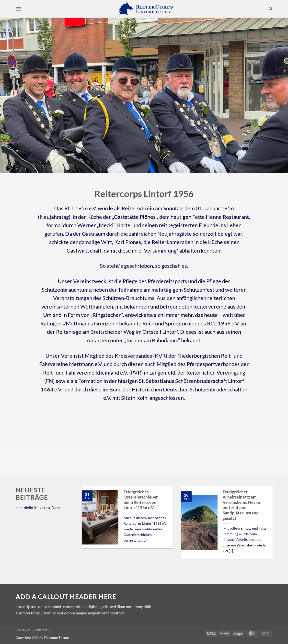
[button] (19, 9)
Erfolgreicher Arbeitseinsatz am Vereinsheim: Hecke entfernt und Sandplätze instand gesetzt (241, 505)
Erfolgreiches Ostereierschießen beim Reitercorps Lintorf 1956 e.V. (141, 500)
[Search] (271, 9)
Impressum (42, 630)
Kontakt (23, 630)
